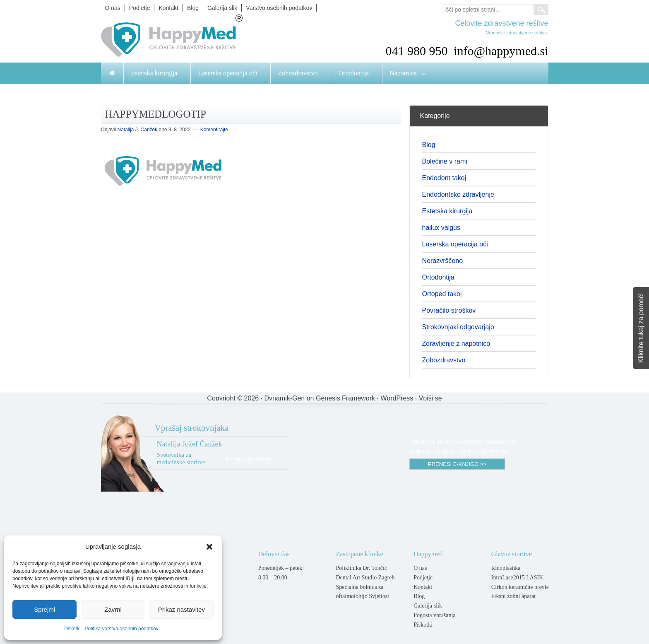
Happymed (184, 38)
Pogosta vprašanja (434, 615)
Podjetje (423, 578)
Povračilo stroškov (449, 310)
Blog (429, 145)
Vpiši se (430, 398)
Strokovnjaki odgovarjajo (458, 327)
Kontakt (423, 587)
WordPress (397, 398)
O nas (420, 568)
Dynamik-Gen (284, 398)
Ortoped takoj (442, 294)
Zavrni (113, 609)
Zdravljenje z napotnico (456, 344)
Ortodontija (438, 277)
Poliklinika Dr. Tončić (361, 568)
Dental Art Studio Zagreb (365, 578)
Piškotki (72, 629)
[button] (209, 547)
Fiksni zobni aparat (513, 596)
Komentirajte (214, 130)
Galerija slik (428, 606)
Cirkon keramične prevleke (523, 587)
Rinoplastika (506, 568)
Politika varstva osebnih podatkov (122, 629)
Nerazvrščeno (443, 261)
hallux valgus (441, 228)
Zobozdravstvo (444, 360)
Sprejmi (44, 609)
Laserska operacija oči (455, 244)
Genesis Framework (345, 398)
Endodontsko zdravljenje (458, 194)
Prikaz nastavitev (181, 609)
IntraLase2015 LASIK (517, 578)
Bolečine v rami (445, 161)
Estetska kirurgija (447, 211)
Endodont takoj (444, 178)
